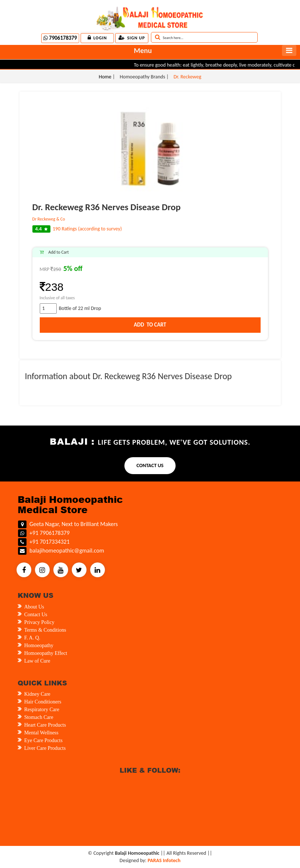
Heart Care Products (45, 725)
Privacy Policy (39, 622)
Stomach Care (39, 717)
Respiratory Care (42, 710)
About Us (34, 607)
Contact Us (36, 615)
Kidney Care (37, 694)
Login (97, 38)
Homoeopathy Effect (46, 653)
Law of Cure (37, 661)
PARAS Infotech (164, 860)
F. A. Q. (32, 638)
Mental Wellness (41, 733)
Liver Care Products (45, 748)
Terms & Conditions (45, 630)
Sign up (132, 38)
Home (105, 77)
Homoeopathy (39, 645)
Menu (143, 50)
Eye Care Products (43, 740)
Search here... (169, 37)
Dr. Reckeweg (187, 77)
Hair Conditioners (43, 702)
